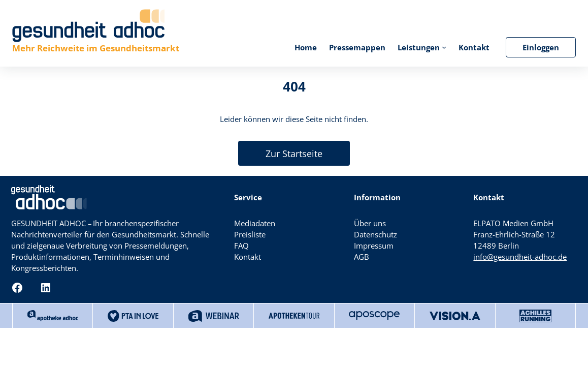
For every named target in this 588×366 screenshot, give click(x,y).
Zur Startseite (294, 154)
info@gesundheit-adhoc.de (520, 257)
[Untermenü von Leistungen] (444, 47)
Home (306, 47)
